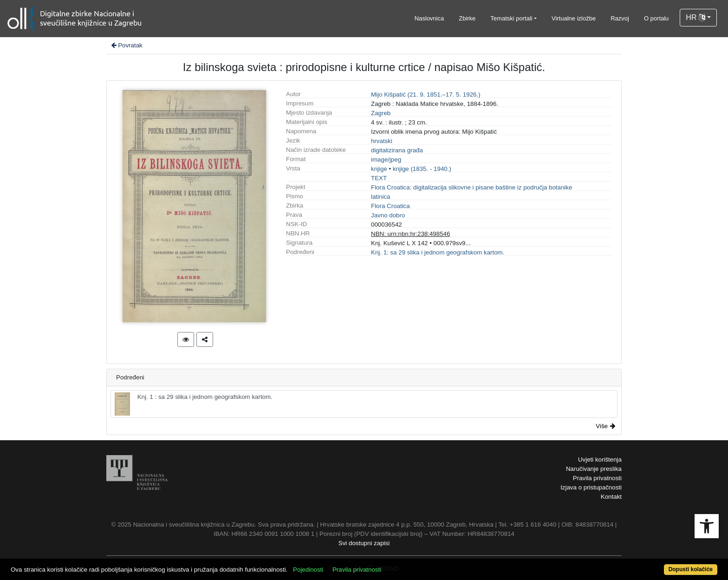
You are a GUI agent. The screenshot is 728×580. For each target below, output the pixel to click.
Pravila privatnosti (597, 478)
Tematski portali (511, 18)
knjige (379, 169)
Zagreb (381, 113)
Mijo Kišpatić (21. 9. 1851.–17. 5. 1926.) (426, 94)
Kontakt (611, 497)
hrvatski (382, 141)
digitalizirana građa (397, 150)
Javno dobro (388, 215)
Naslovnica (429, 18)
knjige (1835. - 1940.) (422, 169)
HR (695, 17)
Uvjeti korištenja (600, 459)
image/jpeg (386, 160)
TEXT (379, 178)
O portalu (656, 18)
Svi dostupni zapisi (364, 543)
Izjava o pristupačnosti (591, 487)
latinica (381, 197)
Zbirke (467, 18)
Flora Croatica (390, 206)
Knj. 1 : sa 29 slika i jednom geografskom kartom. (194, 404)
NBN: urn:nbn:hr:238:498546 (410, 234)
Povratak (126, 45)
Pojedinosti (308, 570)
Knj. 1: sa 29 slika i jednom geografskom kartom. (438, 252)
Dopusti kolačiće (691, 569)
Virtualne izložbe (574, 18)
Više (605, 426)
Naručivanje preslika (594, 469)
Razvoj (620, 18)
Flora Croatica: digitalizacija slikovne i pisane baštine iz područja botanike (471, 187)
